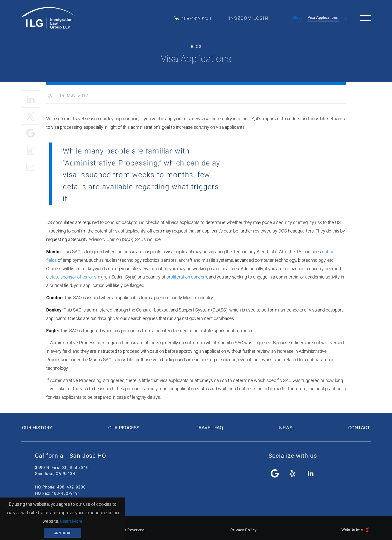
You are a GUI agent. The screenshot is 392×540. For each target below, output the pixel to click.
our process (124, 428)
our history (37, 428)
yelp (293, 473)
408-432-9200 (196, 18)
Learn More (71, 521)
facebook (275, 473)
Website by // (355, 530)
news (286, 428)
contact (359, 428)
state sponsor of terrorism (75, 277)
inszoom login (249, 18)
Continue (62, 533)
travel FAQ (209, 428)
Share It (31, 133)
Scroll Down (346, 19)
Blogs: (298, 18)
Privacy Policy (243, 530)
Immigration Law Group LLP (48, 18)
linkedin (310, 473)
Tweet (31, 116)
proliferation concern (187, 277)
